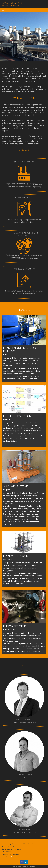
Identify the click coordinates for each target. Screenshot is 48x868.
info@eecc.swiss (14, 857)
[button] (4, 36)
